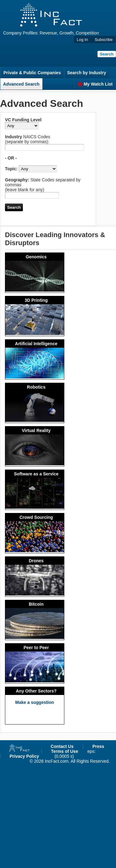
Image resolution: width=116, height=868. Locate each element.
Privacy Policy (24, 756)
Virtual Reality (36, 430)
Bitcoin (36, 604)
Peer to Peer (36, 648)
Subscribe (104, 40)
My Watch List (95, 84)
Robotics (36, 387)
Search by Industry (87, 73)
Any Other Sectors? (36, 691)
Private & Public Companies (32, 73)
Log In (82, 40)
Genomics (36, 257)
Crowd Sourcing (36, 517)
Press (98, 746)
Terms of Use (65, 751)
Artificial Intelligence (36, 344)
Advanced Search (21, 84)
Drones (36, 561)
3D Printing (36, 300)
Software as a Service (36, 474)
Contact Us (62, 746)
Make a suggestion (34, 702)
